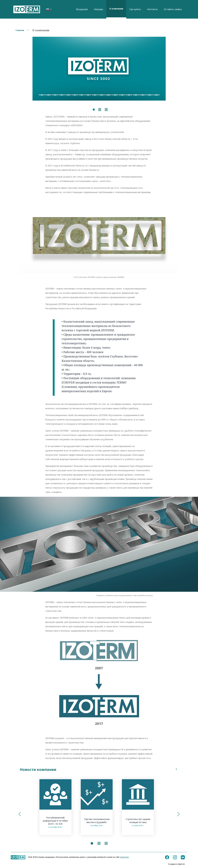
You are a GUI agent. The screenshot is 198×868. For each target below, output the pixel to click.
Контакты (152, 9)
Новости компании (99, 770)
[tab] (99, 770)
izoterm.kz (124, 857)
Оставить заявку (173, 9)
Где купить (135, 9)
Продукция (82, 9)
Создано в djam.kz (176, 864)
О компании (116, 9)
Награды (99, 9)
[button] (20, 814)
